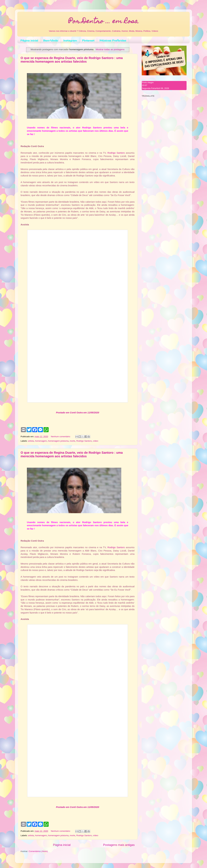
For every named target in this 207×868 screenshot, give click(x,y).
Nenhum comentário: (61, 437)
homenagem (41, 441)
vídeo (96, 441)
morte (72, 441)
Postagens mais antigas (119, 845)
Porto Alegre (148, 82)
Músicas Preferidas (113, 40)
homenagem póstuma (58, 441)
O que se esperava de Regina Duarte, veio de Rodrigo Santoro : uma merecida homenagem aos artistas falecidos (72, 60)
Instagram (70, 40)
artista (31, 441)
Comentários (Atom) (38, 851)
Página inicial (29, 40)
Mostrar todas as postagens (110, 49)
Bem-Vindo (51, 40)
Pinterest (88, 40)
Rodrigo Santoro (116, 153)
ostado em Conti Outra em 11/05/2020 (78, 413)
